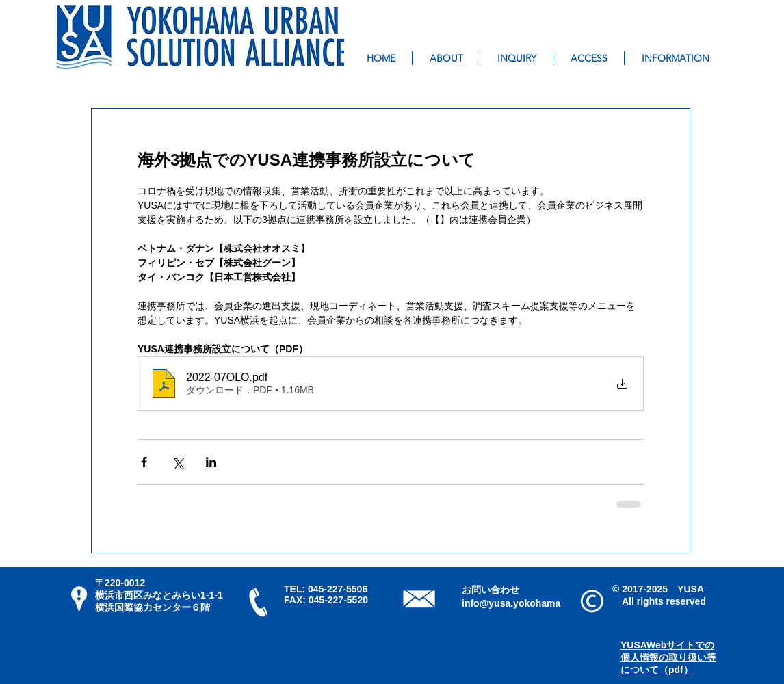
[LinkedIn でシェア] (211, 462)
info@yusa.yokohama (511, 603)
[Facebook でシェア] (144, 462)
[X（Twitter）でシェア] (178, 462)
